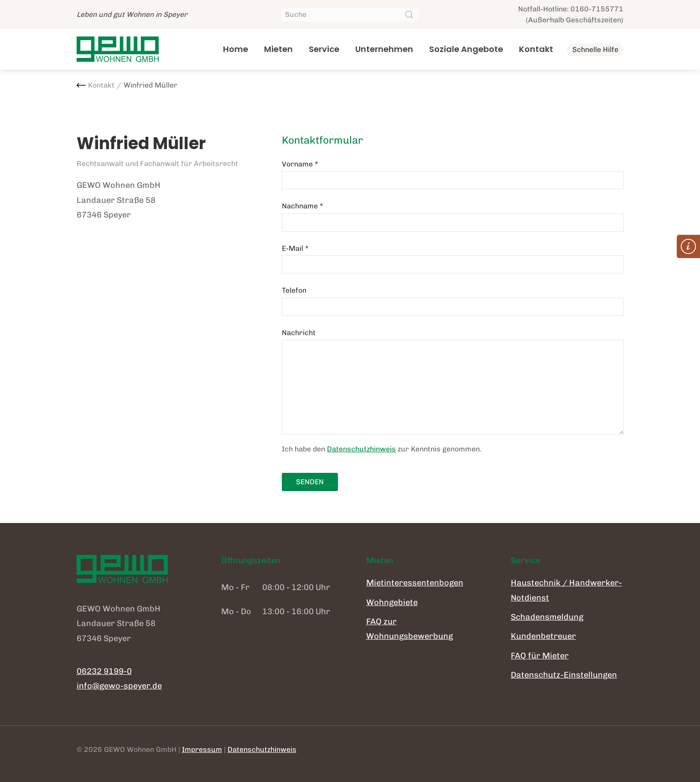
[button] (688, 246)
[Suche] (350, 15)
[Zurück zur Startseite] (118, 49)
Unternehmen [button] (384, 49)
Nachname (303, 206)
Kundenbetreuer (543, 636)
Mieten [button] (278, 49)
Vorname (300, 164)
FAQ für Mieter (540, 656)
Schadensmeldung (547, 617)
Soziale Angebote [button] (466, 49)
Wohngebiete (392, 602)
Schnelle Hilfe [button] (595, 49)
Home (236, 49)
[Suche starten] (409, 15)
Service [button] (324, 49)
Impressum (202, 749)
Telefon (294, 290)
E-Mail (295, 248)
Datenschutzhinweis (361, 449)
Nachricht (299, 333)
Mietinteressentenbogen (415, 583)
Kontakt (536, 49)
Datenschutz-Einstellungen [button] (564, 675)
